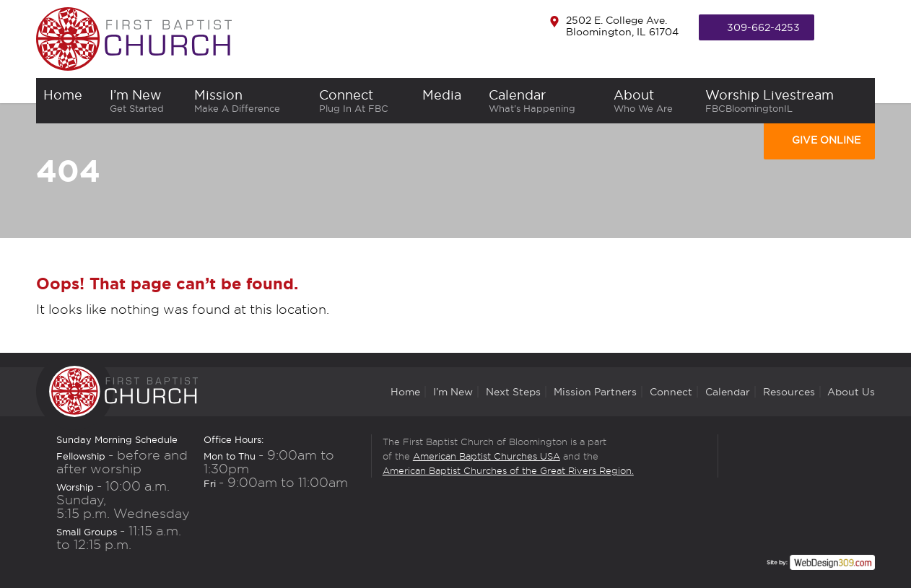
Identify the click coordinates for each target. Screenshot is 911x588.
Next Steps (513, 392)
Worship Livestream (786, 101)
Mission (249, 101)
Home (405, 392)
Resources (789, 392)
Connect (364, 101)
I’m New (145, 101)
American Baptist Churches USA (487, 456)
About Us (851, 392)
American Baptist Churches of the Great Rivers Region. (508, 470)
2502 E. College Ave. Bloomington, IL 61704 (622, 26)
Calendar (544, 101)
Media (448, 101)
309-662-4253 (763, 27)
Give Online (826, 140)
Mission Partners (595, 392)
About (652, 101)
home (69, 101)
